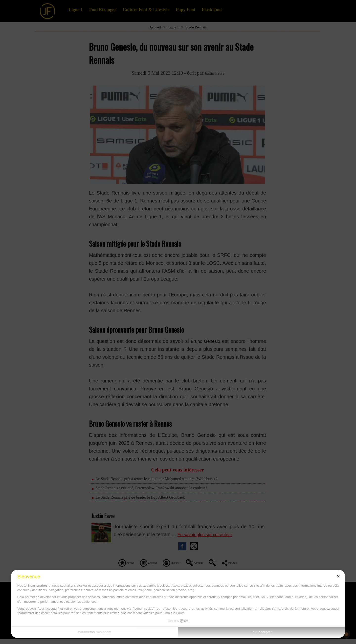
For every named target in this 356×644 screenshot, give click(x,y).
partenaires (39, 586)
